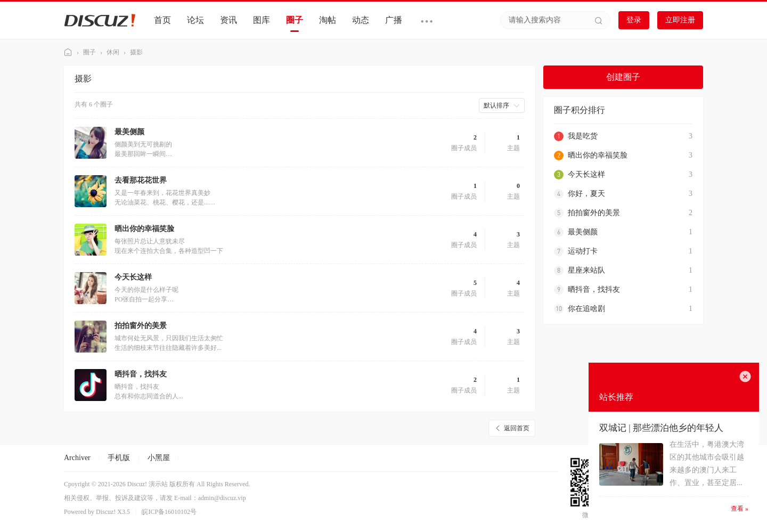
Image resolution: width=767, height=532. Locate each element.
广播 (394, 20)
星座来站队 (586, 270)
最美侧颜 (129, 132)
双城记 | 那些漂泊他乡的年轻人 (661, 428)
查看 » (740, 509)
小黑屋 (159, 458)
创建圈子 (623, 77)
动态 (361, 20)
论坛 (195, 20)
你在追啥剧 (586, 309)
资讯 (229, 20)
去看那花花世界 (141, 180)
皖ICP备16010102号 (169, 512)
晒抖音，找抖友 (141, 374)
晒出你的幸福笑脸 (144, 229)
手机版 (119, 458)
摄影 (136, 52)
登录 (634, 20)
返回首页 (517, 428)
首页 (162, 20)
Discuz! (106, 512)
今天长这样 (133, 277)
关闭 (745, 377)
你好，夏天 (586, 194)
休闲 (113, 52)
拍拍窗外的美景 (141, 326)
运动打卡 (583, 251)
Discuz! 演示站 (68, 52)
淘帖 (328, 20)
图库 (262, 20)
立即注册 (680, 20)
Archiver (77, 458)
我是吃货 (583, 136)
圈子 (295, 20)
